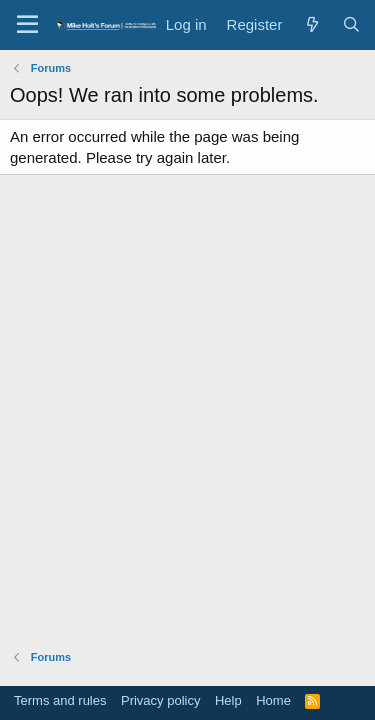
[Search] (351, 24)
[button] (27, 25)
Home (273, 700)
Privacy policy (160, 700)
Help (228, 700)
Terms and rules (60, 700)
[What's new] (311, 24)
